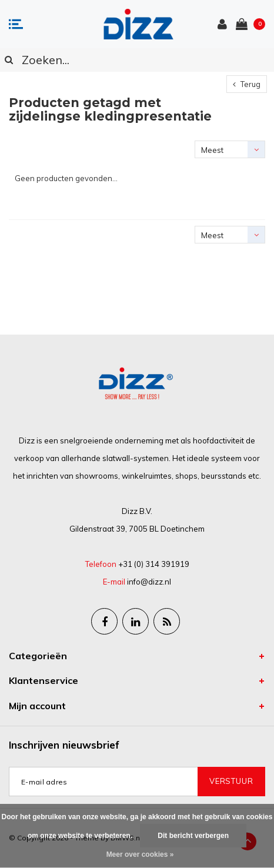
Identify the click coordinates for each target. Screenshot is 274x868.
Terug (247, 84)
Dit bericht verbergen (193, 836)
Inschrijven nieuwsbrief (64, 745)
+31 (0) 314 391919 (154, 564)
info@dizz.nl (149, 582)
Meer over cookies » (140, 854)
